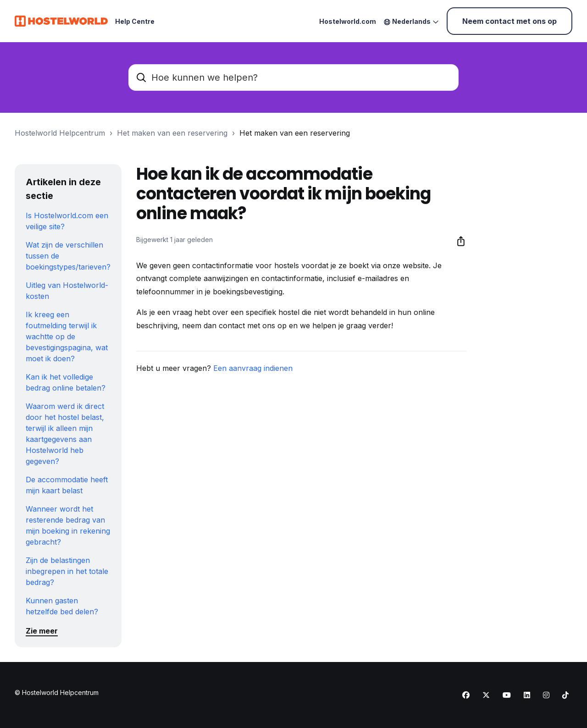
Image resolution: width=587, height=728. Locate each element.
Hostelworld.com (348, 21)
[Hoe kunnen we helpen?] (293, 77)
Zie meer (42, 631)
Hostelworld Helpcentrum (60, 133)
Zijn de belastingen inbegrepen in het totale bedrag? (67, 571)
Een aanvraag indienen (253, 368)
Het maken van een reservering (172, 133)
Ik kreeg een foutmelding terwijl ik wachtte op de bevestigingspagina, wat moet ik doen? (67, 336)
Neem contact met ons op (509, 21)
